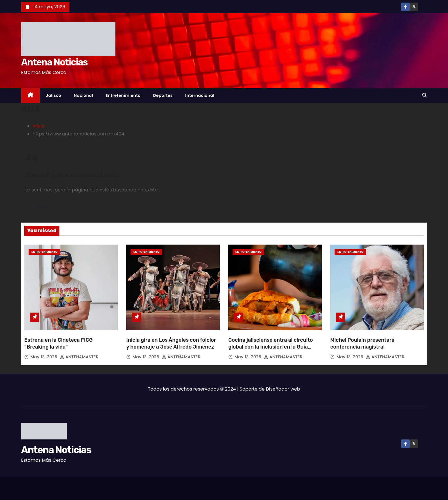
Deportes (163, 95)
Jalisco (54, 95)
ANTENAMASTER (79, 357)
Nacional (83, 95)
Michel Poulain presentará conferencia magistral (362, 343)
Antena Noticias (54, 62)
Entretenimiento (123, 95)
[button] (425, 95)
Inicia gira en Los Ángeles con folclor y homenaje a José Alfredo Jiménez (171, 343)
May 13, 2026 (45, 357)
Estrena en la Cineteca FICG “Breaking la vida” (58, 343)
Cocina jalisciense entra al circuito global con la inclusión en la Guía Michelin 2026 (271, 347)
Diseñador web (283, 389)
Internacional (200, 95)
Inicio (39, 126)
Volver (44, 206)
